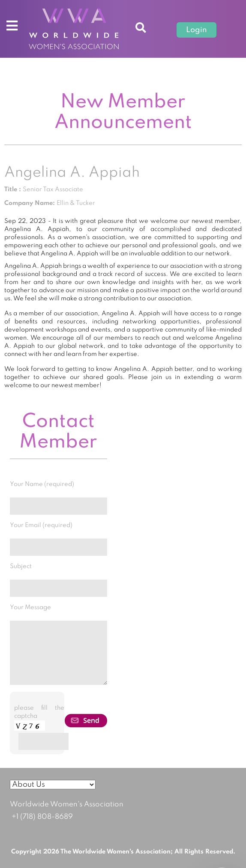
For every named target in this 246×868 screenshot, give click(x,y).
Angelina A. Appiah (72, 173)
